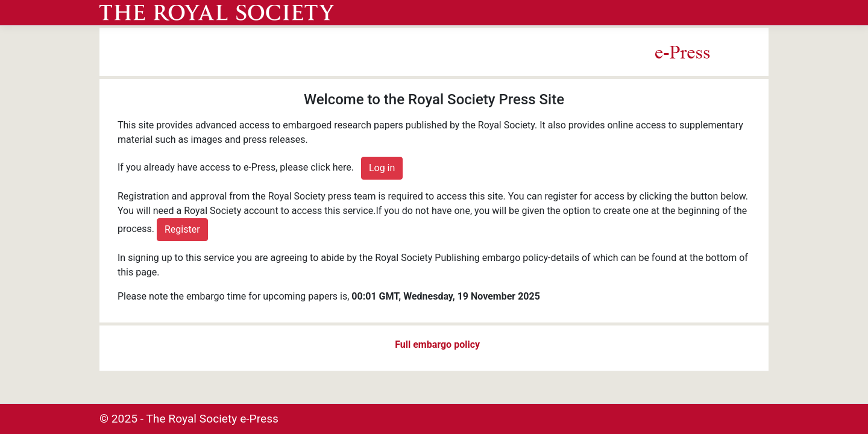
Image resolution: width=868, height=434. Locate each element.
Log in (382, 168)
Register (182, 229)
